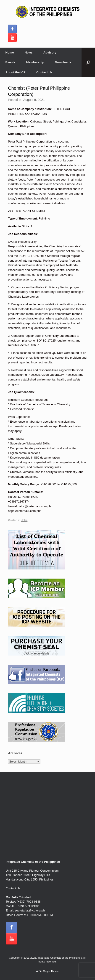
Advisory (50, 52)
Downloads (63, 62)
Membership (35, 62)
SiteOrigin (44, 971)
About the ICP (16, 72)
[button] (88, 62)
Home (10, 52)
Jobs (24, 520)
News (29, 52)
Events (11, 62)
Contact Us (44, 72)
